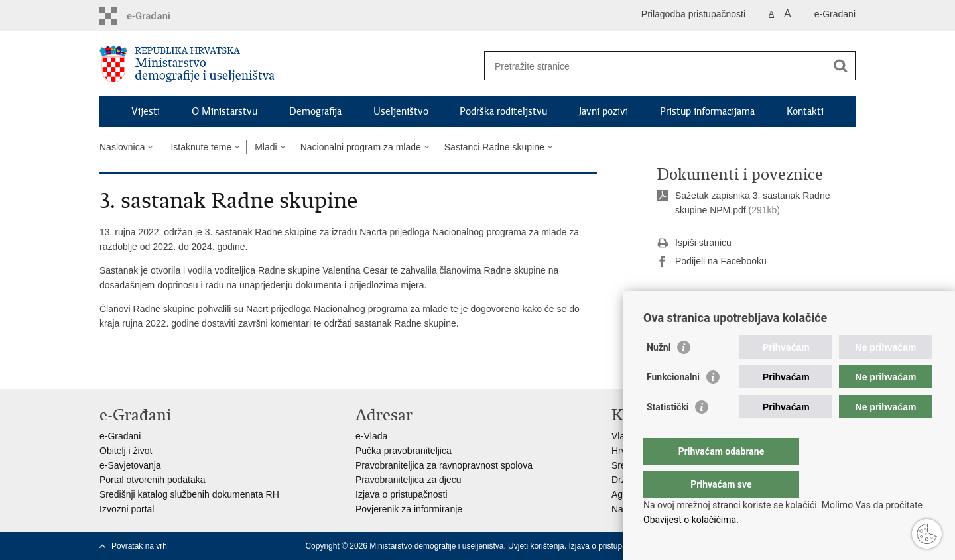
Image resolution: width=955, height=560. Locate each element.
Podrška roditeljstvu (503, 111)
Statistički (668, 433)
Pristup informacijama (707, 111)
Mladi (266, 147)
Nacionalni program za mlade (361, 147)
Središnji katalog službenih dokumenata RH (189, 494)
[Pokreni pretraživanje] (840, 66)
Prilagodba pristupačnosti (693, 14)
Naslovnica (122, 147)
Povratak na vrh (139, 546)
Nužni (659, 374)
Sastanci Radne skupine (494, 147)
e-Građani (835, 14)
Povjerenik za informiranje (409, 509)
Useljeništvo (401, 111)
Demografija (315, 111)
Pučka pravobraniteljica (404, 451)
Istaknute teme (201, 147)
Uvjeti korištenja (536, 546)
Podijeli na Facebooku (712, 262)
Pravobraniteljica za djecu (409, 480)
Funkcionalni (673, 404)
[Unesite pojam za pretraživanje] (656, 66)
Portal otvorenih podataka (153, 480)
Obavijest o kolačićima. (691, 520)
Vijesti (146, 111)
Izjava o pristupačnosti (402, 494)
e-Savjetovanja (130, 465)
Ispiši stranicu (694, 243)
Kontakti (805, 111)
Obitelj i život (126, 451)
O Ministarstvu (224, 111)
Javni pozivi (604, 111)
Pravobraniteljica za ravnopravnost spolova (444, 465)
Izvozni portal (127, 509)
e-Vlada (371, 436)
